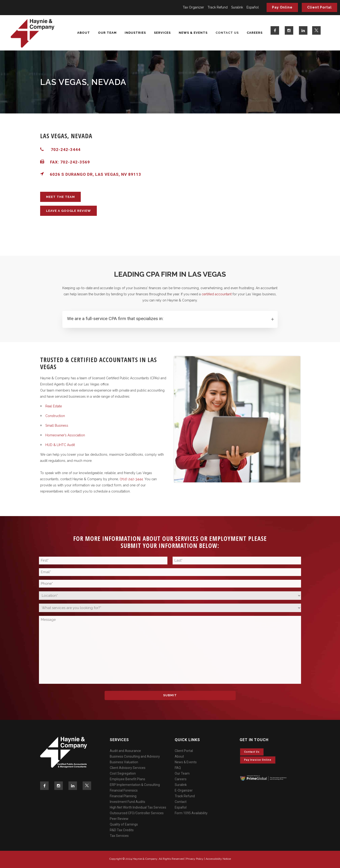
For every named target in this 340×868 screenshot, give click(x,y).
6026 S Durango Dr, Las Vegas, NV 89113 (91, 174)
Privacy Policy (195, 859)
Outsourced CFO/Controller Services (137, 813)
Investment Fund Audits (127, 802)
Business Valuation (124, 762)
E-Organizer (184, 790)
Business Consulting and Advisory (135, 756)
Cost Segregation (123, 773)
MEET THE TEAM (60, 197)
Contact (181, 802)
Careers (181, 779)
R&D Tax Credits (122, 830)
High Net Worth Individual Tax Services (138, 807)
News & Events (186, 762)
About (179, 756)
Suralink (237, 7)
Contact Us (252, 752)
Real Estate (54, 406)
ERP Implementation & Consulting (135, 785)
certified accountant (217, 294)
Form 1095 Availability (191, 813)
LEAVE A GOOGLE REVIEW (68, 211)
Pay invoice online (258, 760)
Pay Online (282, 7)
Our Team (182, 773)
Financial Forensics (124, 790)
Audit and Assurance (125, 751)
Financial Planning (123, 796)
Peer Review (119, 819)
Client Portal (319, 7)
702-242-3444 (66, 150)
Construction (55, 416)
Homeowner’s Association (65, 435)
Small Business (57, 426)
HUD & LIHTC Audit (60, 445)
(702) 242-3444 (131, 479)
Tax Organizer (193, 7)
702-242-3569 (75, 162)
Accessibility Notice (218, 859)
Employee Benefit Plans (127, 779)
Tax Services (119, 836)
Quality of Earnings (124, 824)
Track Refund (218, 7)
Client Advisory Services (128, 768)
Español (253, 7)
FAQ (178, 768)
